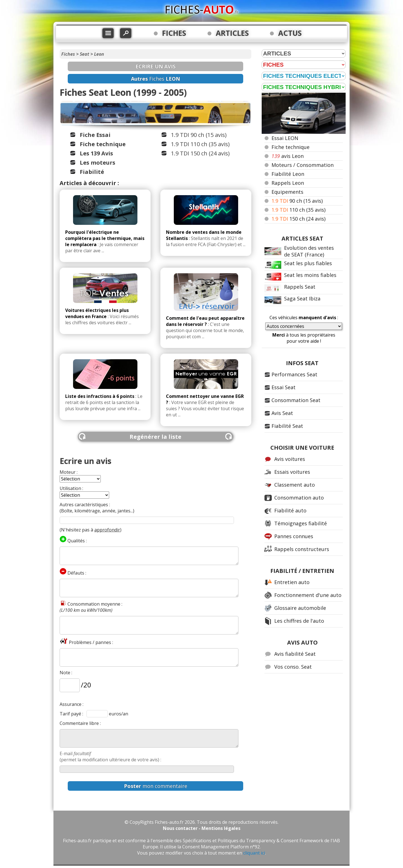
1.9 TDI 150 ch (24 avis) (200, 153)
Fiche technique (290, 147)
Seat (85, 54)
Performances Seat (294, 374)
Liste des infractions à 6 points (100, 396)
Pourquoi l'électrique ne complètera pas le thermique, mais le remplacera (105, 238)
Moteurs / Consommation (303, 165)
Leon (99, 54)
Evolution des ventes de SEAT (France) (309, 251)
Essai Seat (283, 387)
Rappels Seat (300, 287)
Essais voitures (292, 472)
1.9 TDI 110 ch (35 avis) (200, 144)
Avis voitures (290, 459)
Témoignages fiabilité (301, 523)
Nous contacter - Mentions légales (202, 828)
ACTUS (290, 33)
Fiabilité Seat (287, 426)
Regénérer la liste (155, 437)
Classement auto (295, 485)
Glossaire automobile (300, 608)
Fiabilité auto (290, 510)
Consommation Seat (296, 400)
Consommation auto (299, 498)
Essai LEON (285, 138)
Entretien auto (292, 582)
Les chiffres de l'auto (299, 621)
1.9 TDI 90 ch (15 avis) (199, 135)
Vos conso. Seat (293, 667)
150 (298, 219)
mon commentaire (156, 786)
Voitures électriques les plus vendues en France (97, 313)
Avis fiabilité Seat (295, 654)
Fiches (68, 54)
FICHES (174, 33)
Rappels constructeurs (302, 549)
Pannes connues (294, 536)
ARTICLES (232, 33)
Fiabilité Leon (288, 174)
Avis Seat (282, 413)
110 (298, 210)
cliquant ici (254, 853)
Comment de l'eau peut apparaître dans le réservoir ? (205, 321)
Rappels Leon (288, 183)
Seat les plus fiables (308, 263)
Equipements (287, 192)
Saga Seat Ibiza (302, 298)
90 (297, 201)
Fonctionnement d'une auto (308, 595)
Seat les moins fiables (310, 275)
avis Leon (288, 156)
